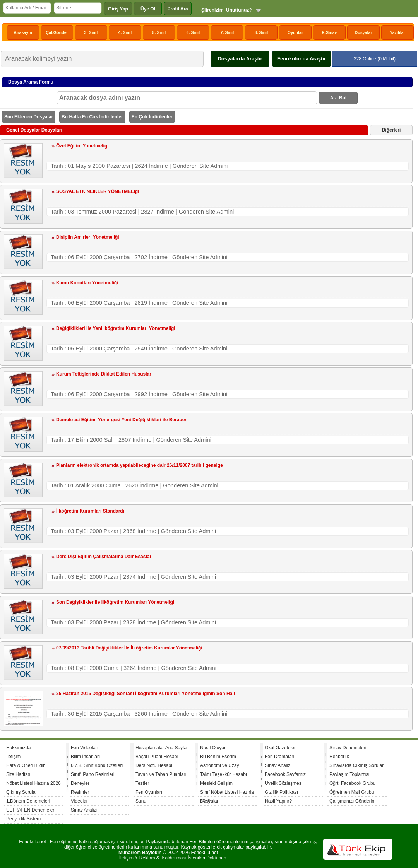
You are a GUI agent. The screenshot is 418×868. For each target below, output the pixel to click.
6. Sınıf (193, 32)
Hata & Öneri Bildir (25, 765)
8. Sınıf (261, 32)
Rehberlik (339, 757)
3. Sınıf (91, 32)
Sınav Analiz (278, 765)
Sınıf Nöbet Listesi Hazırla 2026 (227, 793)
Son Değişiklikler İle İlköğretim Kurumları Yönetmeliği (115, 602)
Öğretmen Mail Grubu (352, 792)
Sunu (141, 801)
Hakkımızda (18, 748)
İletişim (13, 757)
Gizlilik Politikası (281, 792)
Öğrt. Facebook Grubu (352, 783)
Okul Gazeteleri (281, 748)
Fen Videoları (85, 748)
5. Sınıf (159, 32)
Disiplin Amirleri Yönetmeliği (88, 237)
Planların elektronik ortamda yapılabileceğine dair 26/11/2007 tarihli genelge (140, 465)
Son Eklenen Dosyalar (29, 117)
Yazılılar (397, 32)
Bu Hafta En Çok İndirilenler (92, 117)
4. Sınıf (125, 32)
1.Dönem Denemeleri (28, 801)
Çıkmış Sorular (21, 792)
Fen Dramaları (280, 757)
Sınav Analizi (84, 810)
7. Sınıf (227, 32)
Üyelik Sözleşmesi (284, 783)
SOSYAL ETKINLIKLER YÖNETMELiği (98, 191)
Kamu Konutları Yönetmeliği (87, 283)
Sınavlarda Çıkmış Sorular (356, 765)
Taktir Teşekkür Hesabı (224, 774)
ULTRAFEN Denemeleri (31, 810)
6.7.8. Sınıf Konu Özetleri (97, 765)
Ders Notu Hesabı (154, 765)
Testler (142, 783)
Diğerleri (391, 130)
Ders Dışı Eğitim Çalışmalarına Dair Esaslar (104, 557)
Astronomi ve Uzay (220, 765)
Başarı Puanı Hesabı (157, 757)
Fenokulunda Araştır (302, 59)
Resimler (80, 792)
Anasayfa (23, 32)
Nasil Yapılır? (278, 801)
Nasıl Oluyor (213, 748)
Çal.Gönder (57, 32)
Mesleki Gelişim (216, 783)
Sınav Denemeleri (348, 748)
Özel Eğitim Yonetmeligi (82, 146)
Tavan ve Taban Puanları (161, 774)
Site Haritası (19, 774)
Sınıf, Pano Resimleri (93, 774)
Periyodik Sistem (23, 819)
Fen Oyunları (149, 792)
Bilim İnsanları (85, 757)
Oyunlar (295, 32)
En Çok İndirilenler (152, 117)
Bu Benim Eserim (218, 757)
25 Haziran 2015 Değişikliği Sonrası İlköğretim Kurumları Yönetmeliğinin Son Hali (146, 694)
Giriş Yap (118, 9)
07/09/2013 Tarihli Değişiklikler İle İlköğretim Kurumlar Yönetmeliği (129, 648)
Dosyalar (363, 32)
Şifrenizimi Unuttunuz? (227, 10)
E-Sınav (329, 32)
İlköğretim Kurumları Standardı (90, 511)
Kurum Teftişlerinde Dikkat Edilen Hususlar (104, 374)
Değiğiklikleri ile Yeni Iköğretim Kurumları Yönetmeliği (116, 328)
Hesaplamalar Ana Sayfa (161, 748)
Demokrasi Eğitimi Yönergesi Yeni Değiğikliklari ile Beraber (121, 420)
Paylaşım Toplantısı (349, 774)
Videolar (79, 801)
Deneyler (80, 783)
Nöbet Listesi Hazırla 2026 (33, 783)
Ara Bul (338, 98)
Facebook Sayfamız (285, 774)
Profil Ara (178, 9)
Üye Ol (148, 9)
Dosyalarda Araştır (240, 59)
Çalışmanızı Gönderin (352, 801)
